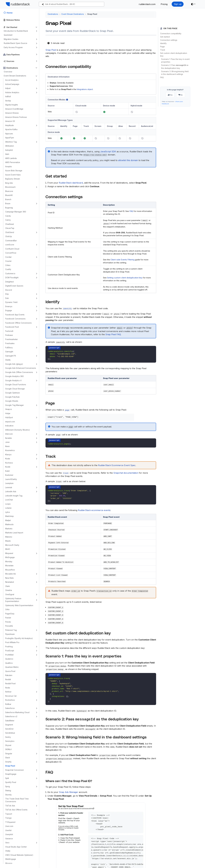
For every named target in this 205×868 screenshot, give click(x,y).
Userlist (8, 830)
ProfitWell (9, 655)
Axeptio (9, 166)
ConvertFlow (11, 253)
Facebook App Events (15, 315)
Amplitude (9, 125)
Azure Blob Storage (14, 171)
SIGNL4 (8, 749)
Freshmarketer (12, 339)
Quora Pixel (10, 671)
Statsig (8, 790)
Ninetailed (10, 582)
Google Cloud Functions (16, 384)
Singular (9, 754)
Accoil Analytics (12, 80)
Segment (9, 725)
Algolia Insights (12, 105)
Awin (7, 154)
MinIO (8, 549)
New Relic (10, 578)
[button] (193, 4)
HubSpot (9, 417)
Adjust (8, 88)
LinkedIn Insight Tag (14, 496)
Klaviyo (8, 455)
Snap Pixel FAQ (113, 334)
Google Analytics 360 (14, 376)
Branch (8, 199)
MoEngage (10, 557)
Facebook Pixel (12, 327)
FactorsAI (9, 331)
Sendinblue (10, 733)
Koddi (8, 467)
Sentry (8, 737)
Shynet (8, 745)
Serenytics (10, 741)
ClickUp (9, 236)
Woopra (9, 863)
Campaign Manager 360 (16, 212)
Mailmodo (9, 524)
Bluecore (9, 191)
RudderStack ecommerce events (94, 510)
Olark (8, 586)
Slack (8, 758)
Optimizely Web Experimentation (19, 605)
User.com (9, 826)
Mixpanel (9, 553)
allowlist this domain (128, 160)
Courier (8, 261)
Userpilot (9, 834)
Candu (8, 216)
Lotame (8, 508)
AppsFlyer (10, 138)
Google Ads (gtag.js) (14, 364)
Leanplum (9, 483)
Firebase (9, 335)
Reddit (8, 679)
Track (163, 50)
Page (162, 47)
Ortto (7, 609)
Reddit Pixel (10, 683)
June (7, 442)
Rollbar (8, 704)
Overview (8, 72)
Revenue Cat (11, 696)
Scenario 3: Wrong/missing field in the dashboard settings (175, 73)
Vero (7, 843)
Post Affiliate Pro (12, 642)
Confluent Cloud (12, 249)
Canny (8, 220)
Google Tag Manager (15, 405)
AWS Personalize (13, 162)
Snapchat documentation (126, 473)
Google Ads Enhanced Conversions (21, 368)
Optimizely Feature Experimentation (13, 600)
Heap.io (9, 409)
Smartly (8, 762)
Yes (170, 95)
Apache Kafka (11, 129)
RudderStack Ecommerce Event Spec (117, 465)
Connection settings (169, 40)
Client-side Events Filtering (123, 260)
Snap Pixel (10, 766)
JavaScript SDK (108, 152)
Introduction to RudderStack (16, 31)
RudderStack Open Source (15, 43)
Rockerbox (10, 700)
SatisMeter (10, 721)
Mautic (8, 541)
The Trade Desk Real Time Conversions (17, 800)
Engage (9, 310)
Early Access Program (13, 47)
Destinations (12, 68)
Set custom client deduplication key (174, 54)
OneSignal (10, 594)
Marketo (9, 529)
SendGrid (9, 729)
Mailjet (8, 520)
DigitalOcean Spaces (14, 286)
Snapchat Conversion (15, 770)
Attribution (10, 146)
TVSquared (10, 822)
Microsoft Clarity (12, 545)
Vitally (8, 851)
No (181, 95)
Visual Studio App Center (16, 847)
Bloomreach (10, 187)
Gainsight (9, 352)
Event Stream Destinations (15, 76)
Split (7, 778)
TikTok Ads (10, 806)
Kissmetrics (10, 450)
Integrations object (85, 89)
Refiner (8, 692)
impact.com (10, 422)
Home (10, 13)
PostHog (9, 647)
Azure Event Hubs (13, 175)
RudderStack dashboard (71, 183)
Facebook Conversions (15, 319)
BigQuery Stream (13, 179)
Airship (8, 101)
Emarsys (9, 306)
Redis (8, 688)
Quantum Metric (12, 667)
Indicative (9, 426)
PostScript (10, 651)
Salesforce (10, 708)
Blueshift (9, 195)
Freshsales (10, 343)
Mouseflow (10, 570)
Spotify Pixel (11, 782)
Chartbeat (9, 224)
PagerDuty (10, 614)
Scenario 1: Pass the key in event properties (175, 60)
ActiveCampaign (12, 84)
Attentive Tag (11, 142)
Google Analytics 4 (13, 380)
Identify (163, 43)
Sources (10, 61)
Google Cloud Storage (15, 389)
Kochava (9, 463)
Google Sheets (12, 401)
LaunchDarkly (11, 479)
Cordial (8, 257)
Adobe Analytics (12, 92)
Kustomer (9, 475)
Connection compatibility (171, 34)
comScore (10, 245)
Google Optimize (12, 393)
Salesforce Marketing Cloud (17, 712)
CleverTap (10, 228)
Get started (165, 37)
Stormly (8, 795)
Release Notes (13, 20)
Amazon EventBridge (14, 109)
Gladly (8, 360)
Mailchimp (9, 516)
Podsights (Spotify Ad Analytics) (19, 638)
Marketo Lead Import (14, 533)
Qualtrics (9, 663)
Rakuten (9, 675)
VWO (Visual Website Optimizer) (19, 855)
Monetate (9, 566)
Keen (7, 446)
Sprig (8, 786)
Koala (8, 459)
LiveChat (9, 500)
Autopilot (9, 150)
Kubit (7, 471)
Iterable (8, 438)
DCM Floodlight (12, 278)
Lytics (8, 512)
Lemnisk (9, 487)
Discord (9, 290)
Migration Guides (11, 39)
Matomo (9, 537)
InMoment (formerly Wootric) (18, 430)
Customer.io (10, 273)
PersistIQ (9, 626)
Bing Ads (9, 183)
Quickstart (8, 35)
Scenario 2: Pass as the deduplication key (175, 67)
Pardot (8, 618)
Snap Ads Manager (69, 792)
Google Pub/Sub (12, 397)
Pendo (8, 622)
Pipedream (10, 634)
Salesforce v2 (11, 716)
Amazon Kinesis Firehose (16, 117)
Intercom (9, 434)
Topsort (9, 814)
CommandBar (11, 241)
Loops (8, 504)
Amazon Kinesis (12, 113)
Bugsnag (9, 208)
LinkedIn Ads (11, 491)
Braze (8, 203)
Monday (9, 561)
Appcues (9, 134)
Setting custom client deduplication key (125, 278)
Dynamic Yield (11, 302)
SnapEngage (11, 774)
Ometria (9, 590)
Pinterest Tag (11, 630)
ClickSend (10, 232)
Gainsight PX (11, 356)
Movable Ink (11, 574)
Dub (7, 298)
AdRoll (8, 96)
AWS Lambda (11, 158)
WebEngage (11, 859)
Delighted (9, 282)
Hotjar (8, 413)
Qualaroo (9, 659)
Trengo (8, 818)
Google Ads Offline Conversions (19, 372)
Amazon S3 (10, 121)
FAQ (162, 77)
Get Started (12, 27)
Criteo (8, 265)
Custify (8, 269)
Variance (9, 839)
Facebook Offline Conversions (18, 323)
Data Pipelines (13, 55)
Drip (7, 294)
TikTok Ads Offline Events (16, 810)
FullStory (9, 348)
